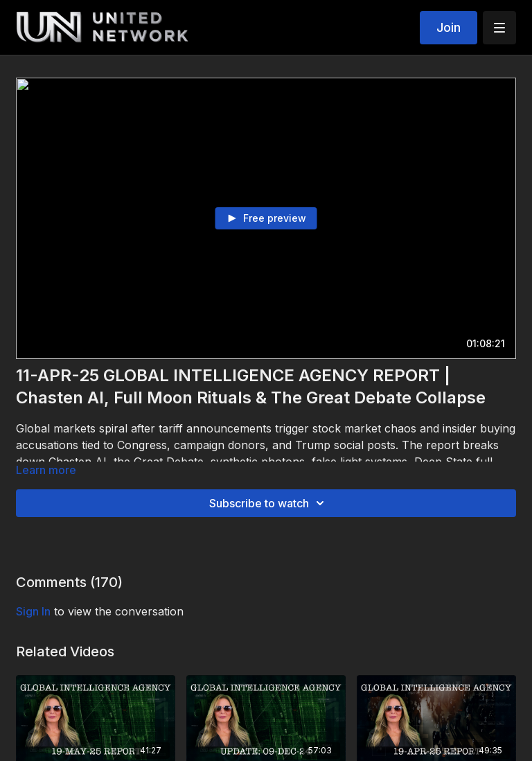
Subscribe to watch (269, 503)
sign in (33, 611)
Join (449, 27)
